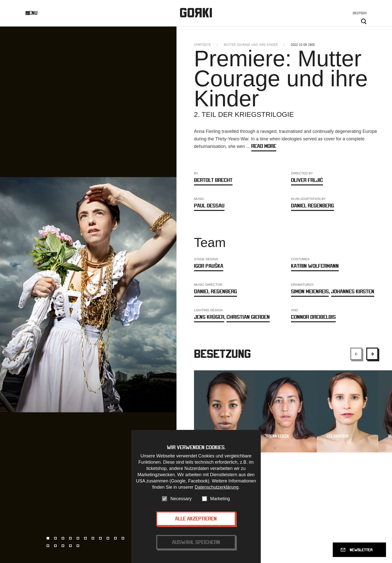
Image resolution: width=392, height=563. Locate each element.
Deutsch (360, 13)
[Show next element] (372, 354)
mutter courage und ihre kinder (251, 45)
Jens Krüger (209, 317)
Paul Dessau (209, 206)
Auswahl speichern (196, 542)
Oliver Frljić (307, 180)
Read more (264, 146)
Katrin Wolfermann (315, 266)
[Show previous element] (356, 354)
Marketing (220, 499)
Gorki (196, 13)
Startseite (202, 45)
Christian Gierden (248, 317)
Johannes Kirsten (353, 291)
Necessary (181, 499)
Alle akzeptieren (196, 519)
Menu (35, 13)
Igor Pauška (209, 266)
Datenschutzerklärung (217, 487)
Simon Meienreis (310, 291)
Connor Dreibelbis (313, 317)
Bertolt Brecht (213, 180)
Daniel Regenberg (312, 206)
